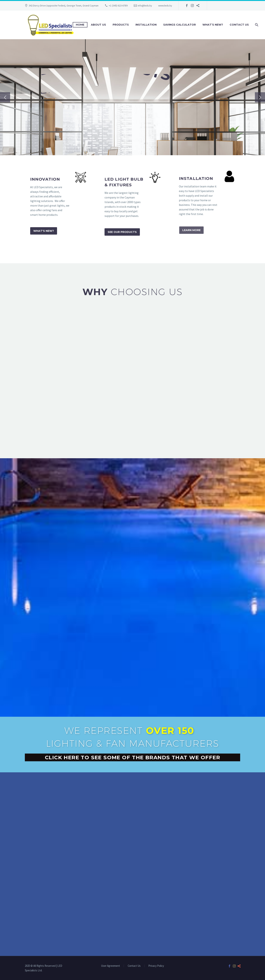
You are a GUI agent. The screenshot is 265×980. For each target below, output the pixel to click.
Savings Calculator (180, 25)
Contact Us (239, 25)
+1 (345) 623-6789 (118, 6)
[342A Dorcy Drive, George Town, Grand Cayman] (132, 906)
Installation (146, 25)
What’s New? (213, 25)
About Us (98, 25)
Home (80, 25)
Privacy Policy (156, 966)
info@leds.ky (145, 6)
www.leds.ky (165, 6)
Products (121, 25)
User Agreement (111, 966)
